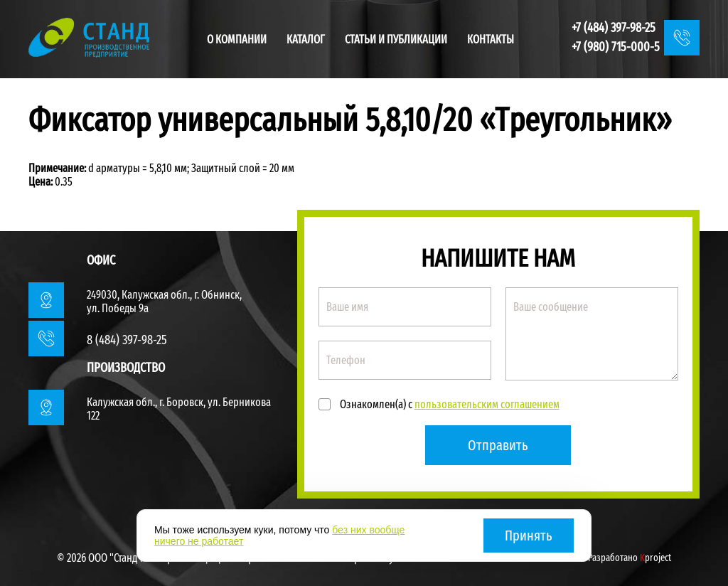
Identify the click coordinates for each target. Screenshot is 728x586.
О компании (237, 39)
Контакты (491, 39)
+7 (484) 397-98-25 (614, 28)
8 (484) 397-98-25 (127, 340)
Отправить (498, 445)
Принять (529, 536)
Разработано (630, 558)
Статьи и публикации (396, 39)
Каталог (306, 39)
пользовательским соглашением (487, 404)
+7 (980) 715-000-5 (616, 47)
